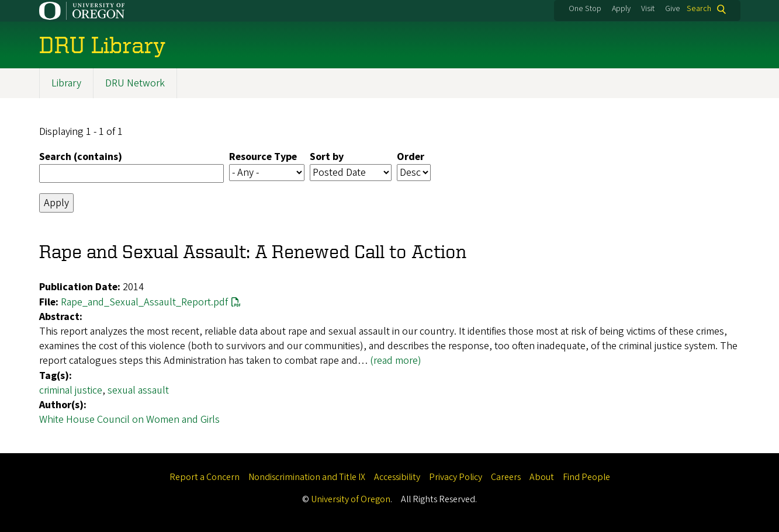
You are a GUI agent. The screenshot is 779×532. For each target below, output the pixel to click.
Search (699, 9)
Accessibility (397, 477)
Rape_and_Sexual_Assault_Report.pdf (144, 302)
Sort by (327, 157)
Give (673, 9)
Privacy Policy (456, 477)
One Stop (585, 9)
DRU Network (135, 83)
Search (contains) (81, 157)
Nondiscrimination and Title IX (307, 477)
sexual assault (138, 390)
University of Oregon (351, 499)
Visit (648, 9)
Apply (621, 9)
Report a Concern (205, 477)
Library (66, 83)
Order (411, 157)
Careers (506, 477)
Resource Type (263, 157)
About (542, 477)
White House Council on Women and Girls (129, 420)
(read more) (396, 361)
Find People (586, 477)
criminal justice (71, 390)
